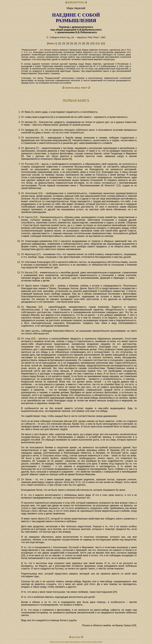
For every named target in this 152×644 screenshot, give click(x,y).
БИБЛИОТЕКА (76, 2)
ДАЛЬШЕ (76, 637)
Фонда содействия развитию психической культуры (78, 642)
